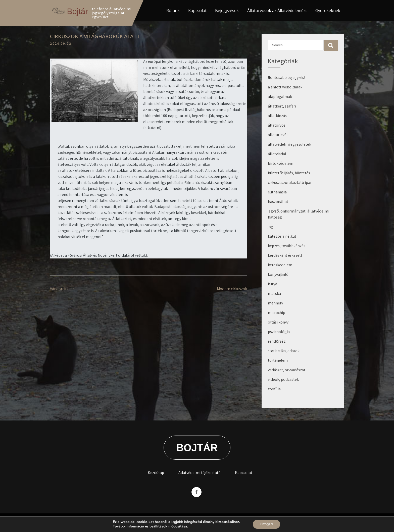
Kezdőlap (156, 473)
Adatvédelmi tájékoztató (200, 473)
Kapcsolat (197, 11)
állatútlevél (278, 135)
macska (274, 294)
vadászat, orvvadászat (287, 370)
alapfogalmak (280, 97)
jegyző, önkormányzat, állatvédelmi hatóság (299, 214)
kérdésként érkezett (285, 255)
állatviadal (277, 154)
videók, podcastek (283, 379)
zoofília (274, 389)
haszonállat (278, 202)
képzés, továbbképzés (287, 246)
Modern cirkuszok (232, 289)
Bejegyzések (227, 11)
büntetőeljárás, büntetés (289, 173)
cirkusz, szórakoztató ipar (290, 182)
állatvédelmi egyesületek (289, 144)
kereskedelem (280, 265)
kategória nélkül (282, 236)
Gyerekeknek (328, 11)
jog (270, 227)
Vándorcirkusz (62, 289)
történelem (278, 360)
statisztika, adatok (284, 351)
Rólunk (173, 11)
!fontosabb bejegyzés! (286, 77)
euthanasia (277, 192)
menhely (275, 303)
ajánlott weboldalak (285, 87)
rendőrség (277, 341)
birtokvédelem (281, 163)
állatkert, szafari (282, 106)
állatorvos (277, 125)
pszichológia (279, 332)
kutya (273, 284)
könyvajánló (278, 274)
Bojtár (77, 11)
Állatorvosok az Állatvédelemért (277, 11)
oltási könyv (278, 322)
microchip (277, 313)
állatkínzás (277, 116)
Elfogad (266, 524)
